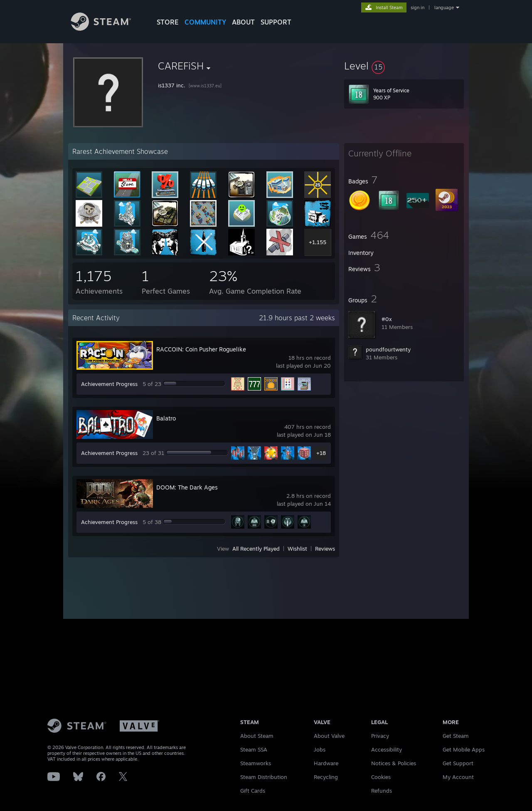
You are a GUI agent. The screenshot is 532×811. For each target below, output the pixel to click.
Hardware (326, 763)
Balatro (166, 418)
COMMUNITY (205, 22)
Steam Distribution (264, 777)
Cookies (381, 777)
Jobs (320, 749)
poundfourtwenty (388, 349)
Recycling (326, 777)
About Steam (257, 736)
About (243, 22)
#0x (387, 319)
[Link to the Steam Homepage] (107, 28)
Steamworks (256, 763)
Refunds (382, 791)
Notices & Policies (394, 763)
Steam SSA (254, 749)
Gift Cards (253, 791)
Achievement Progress (109, 384)
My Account (458, 777)
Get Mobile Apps (464, 749)
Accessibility (387, 749)
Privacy (380, 736)
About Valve (329, 736)
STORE (168, 22)
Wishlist (297, 549)
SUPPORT (276, 22)
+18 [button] (321, 453)
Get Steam (456, 736)
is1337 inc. (172, 85)
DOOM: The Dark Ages (187, 487)
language (444, 7)
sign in (417, 7)
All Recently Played (256, 549)
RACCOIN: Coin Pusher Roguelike (201, 349)
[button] (404, 66)
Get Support (458, 763)
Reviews (325, 549)
